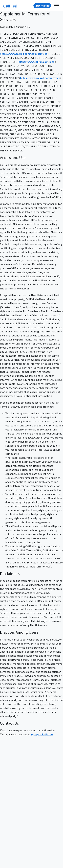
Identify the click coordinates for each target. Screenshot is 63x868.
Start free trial (42, 6)
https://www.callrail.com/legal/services (24, 54)
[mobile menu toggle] (57, 6)
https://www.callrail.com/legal (37, 62)
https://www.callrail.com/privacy (40, 78)
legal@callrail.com (42, 734)
